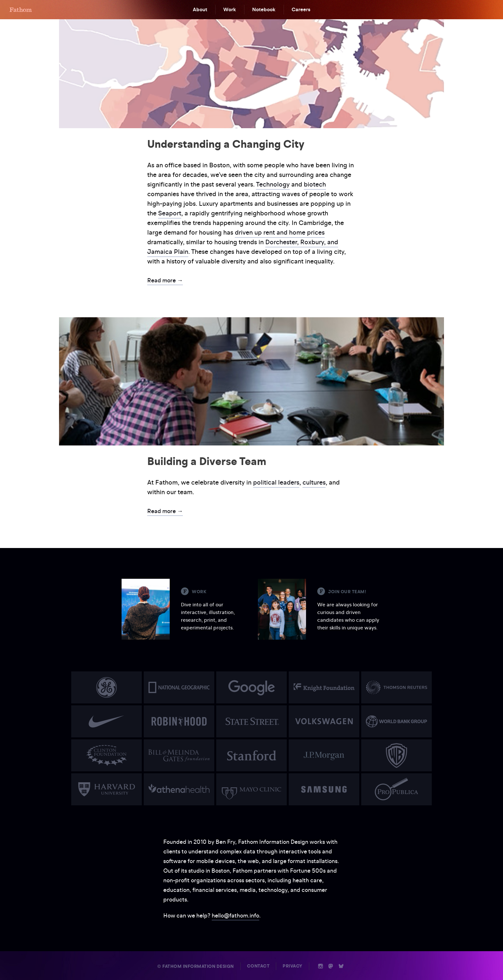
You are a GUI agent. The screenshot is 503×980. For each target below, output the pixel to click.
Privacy (293, 966)
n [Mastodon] (331, 966)
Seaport (170, 213)
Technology (273, 184)
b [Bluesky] (341, 966)
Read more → (165, 280)
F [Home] (21, 10)
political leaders (276, 482)
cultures (314, 482)
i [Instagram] (321, 966)
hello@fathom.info (235, 915)
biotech (315, 184)
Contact (258, 966)
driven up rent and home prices (280, 232)
